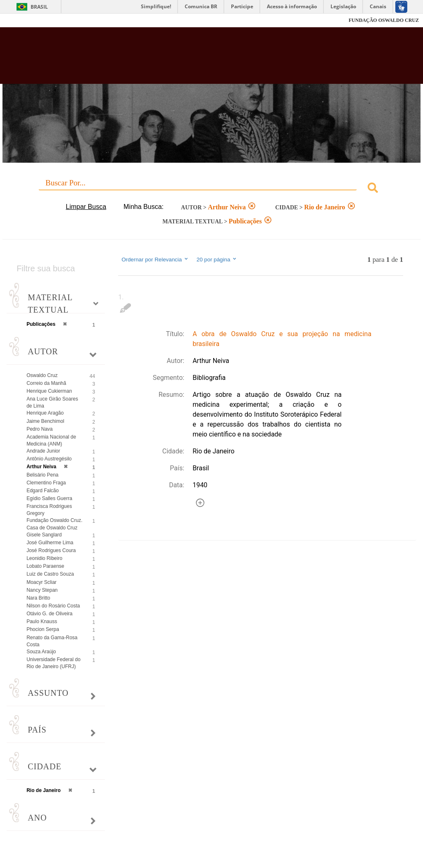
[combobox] (211, 189)
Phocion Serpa (43, 629)
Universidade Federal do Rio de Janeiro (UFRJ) (53, 663)
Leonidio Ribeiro (44, 558)
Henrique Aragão (45, 413)
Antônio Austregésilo (49, 459)
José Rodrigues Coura (51, 550)
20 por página (217, 259)
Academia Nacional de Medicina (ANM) (51, 440)
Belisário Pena (42, 475)
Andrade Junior (43, 451)
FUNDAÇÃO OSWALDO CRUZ (384, 20)
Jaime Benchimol (45, 421)
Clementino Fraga (46, 483)
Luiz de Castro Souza (50, 574)
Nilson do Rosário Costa (53, 606)
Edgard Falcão (43, 491)
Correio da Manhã (46, 383)
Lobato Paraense (45, 566)
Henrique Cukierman (49, 391)
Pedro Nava (39, 429)
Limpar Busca (86, 207)
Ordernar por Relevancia (155, 259)
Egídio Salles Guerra (49, 498)
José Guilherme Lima (50, 543)
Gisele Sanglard (44, 535)
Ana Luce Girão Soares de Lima (52, 402)
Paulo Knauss (42, 621)
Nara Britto (38, 598)
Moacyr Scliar (42, 582)
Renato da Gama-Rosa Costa (52, 641)
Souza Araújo (41, 652)
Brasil (39, 7)
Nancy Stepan (42, 590)
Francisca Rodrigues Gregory (49, 510)
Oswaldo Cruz (42, 375)
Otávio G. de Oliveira (49, 614)
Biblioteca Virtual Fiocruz (181, 59)
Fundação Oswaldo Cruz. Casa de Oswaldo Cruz (54, 524)
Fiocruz (25, 20)
